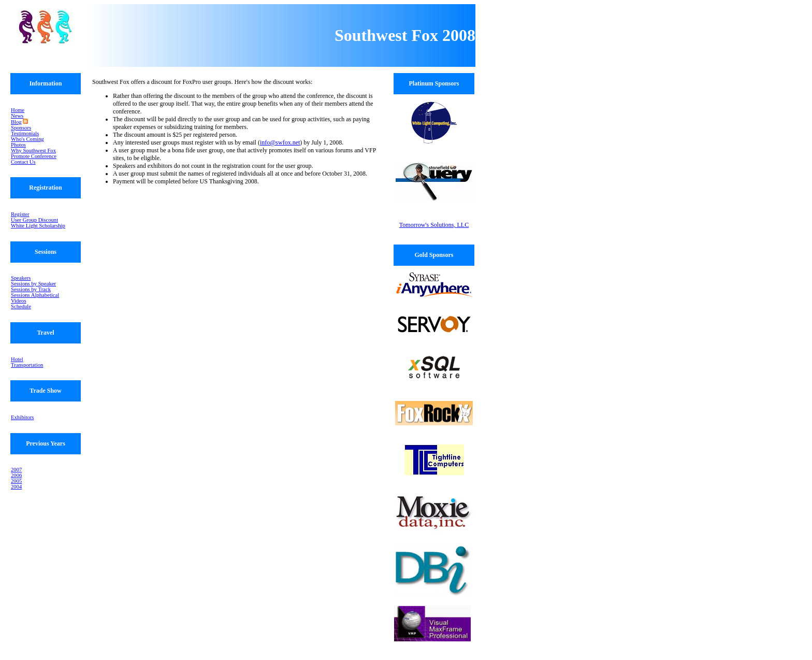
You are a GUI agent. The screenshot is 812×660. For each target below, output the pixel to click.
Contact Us (23, 162)
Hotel (17, 359)
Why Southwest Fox (33, 150)
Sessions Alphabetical (35, 295)
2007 (16, 470)
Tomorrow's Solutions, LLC (434, 225)
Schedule (21, 306)
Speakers (21, 278)
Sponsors (21, 128)
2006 (16, 475)
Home (18, 110)
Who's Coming (27, 139)
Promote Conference (34, 156)
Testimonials (25, 133)
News (17, 116)
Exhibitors (22, 417)
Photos (18, 145)
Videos (19, 301)
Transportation (27, 365)
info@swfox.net (280, 142)
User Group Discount (34, 220)
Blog (16, 122)
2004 (16, 487)
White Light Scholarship (38, 226)
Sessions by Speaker (33, 284)
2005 (16, 481)
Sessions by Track (31, 289)
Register (20, 214)
